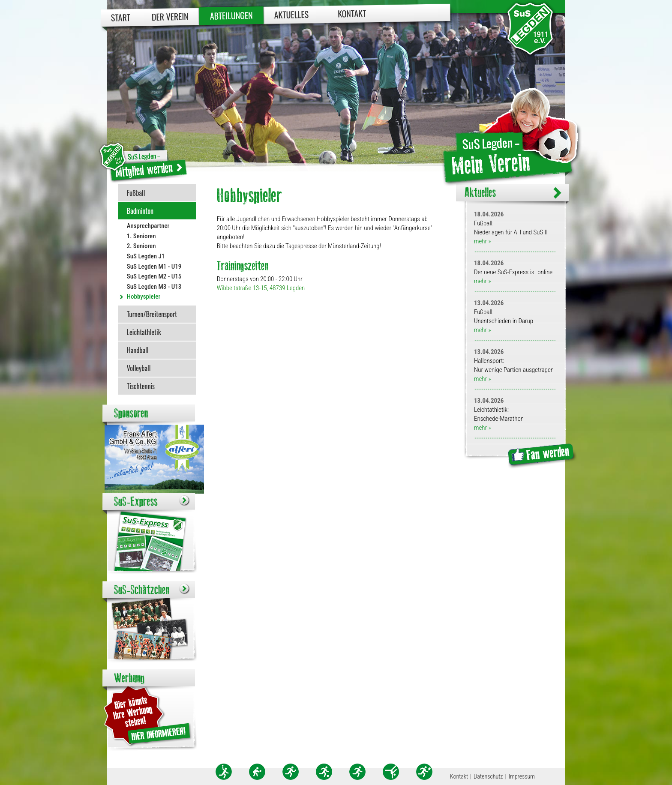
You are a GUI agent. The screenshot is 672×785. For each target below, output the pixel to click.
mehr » (482, 241)
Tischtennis (141, 386)
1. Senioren (141, 236)
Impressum (522, 776)
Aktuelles (291, 14)
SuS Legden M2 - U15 (154, 276)
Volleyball (139, 368)
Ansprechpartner (148, 226)
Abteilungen (231, 15)
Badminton (140, 211)
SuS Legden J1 (146, 256)
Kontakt (352, 13)
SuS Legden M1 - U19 (154, 267)
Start (121, 17)
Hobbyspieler (144, 297)
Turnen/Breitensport (152, 314)
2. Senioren (141, 246)
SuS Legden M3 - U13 (154, 287)
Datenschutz (488, 776)
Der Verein (170, 16)
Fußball (136, 193)
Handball (138, 350)
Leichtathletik (144, 332)
